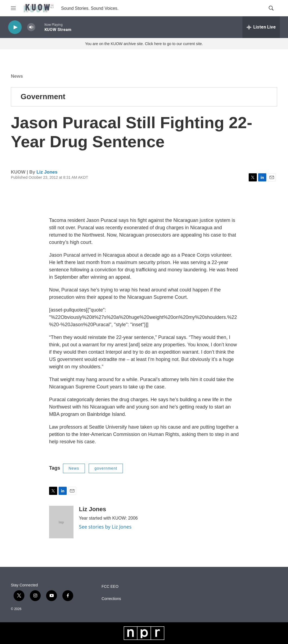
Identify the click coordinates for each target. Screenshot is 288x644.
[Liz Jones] (61, 522)
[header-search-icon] (271, 8)
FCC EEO (110, 587)
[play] (15, 27)
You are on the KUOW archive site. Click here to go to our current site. (144, 44)
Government (43, 97)
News (17, 76)
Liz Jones (47, 172)
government (106, 468)
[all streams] (261, 27)
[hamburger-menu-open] (13, 8)
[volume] (31, 27)
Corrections (111, 599)
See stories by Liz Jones (105, 527)
